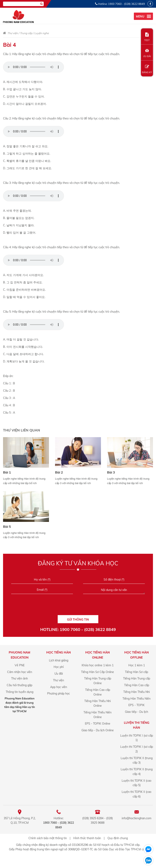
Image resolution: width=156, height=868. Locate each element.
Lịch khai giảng (59, 660)
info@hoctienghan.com (136, 818)
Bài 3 (111, 472)
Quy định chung (118, 838)
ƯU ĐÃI (147, 53)
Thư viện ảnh (19, 678)
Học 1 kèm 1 (137, 665)
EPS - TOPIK (136, 705)
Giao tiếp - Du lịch (136, 712)
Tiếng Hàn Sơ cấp (136, 672)
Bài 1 (7, 472)
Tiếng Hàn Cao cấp (137, 685)
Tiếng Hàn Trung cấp (137, 678)
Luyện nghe (42, 33)
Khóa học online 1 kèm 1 (98, 665)
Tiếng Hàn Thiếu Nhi (136, 692)
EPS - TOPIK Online (98, 724)
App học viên (59, 687)
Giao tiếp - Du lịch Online (98, 730)
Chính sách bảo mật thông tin (48, 838)
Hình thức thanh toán (87, 838)
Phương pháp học (58, 694)
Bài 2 (59, 472)
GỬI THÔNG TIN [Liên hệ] (78, 620)
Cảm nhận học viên (20, 672)
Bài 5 (7, 527)
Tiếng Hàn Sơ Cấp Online (97, 672)
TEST (147, 37)
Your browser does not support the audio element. (34, 67)
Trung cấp (26, 33)
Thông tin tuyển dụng (19, 692)
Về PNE (20, 665)
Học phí (59, 667)
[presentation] (78, 606)
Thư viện (13, 33)
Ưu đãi (59, 674)
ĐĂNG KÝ (147, 69)
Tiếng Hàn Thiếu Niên (136, 699)
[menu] (143, 16)
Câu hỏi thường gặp (19, 685)
